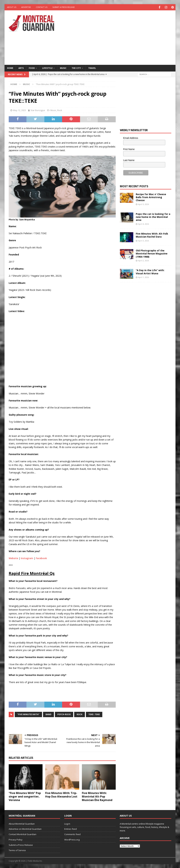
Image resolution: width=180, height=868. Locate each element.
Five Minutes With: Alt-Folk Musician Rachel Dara (152, 235)
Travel (92, 68)
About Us (12, 7)
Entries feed (70, 829)
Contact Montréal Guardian (23, 834)
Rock (60, 110)
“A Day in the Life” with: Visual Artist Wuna (150, 271)
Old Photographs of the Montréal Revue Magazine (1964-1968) (152, 253)
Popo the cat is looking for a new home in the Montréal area (153, 217)
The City (76, 68)
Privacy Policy (16, 839)
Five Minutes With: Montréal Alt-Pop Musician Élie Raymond (97, 796)
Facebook (41, 558)
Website (13, 558)
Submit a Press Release (64, 7)
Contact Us (42, 7)
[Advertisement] (121, 37)
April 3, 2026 (143, 240)
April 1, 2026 (143, 277)
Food (32, 68)
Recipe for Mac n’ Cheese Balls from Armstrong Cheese (151, 197)
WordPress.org (72, 839)
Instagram (27, 558)
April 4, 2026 (143, 224)
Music (63, 68)
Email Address (131, 138)
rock (80, 714)
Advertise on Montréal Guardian (25, 829)
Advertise (26, 7)
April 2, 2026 (143, 260)
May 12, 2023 (20, 110)
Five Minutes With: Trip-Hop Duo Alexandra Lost (61, 794)
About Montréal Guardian (22, 823)
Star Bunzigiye (38, 110)
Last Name (129, 160)
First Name (129, 149)
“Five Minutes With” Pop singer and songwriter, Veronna (25, 796)
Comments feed (72, 834)
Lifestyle (47, 68)
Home (10, 68)
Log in (67, 823)
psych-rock (64, 714)
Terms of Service (17, 850)
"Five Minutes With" (28, 714)
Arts (21, 68)
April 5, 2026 (143, 204)
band (48, 714)
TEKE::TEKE (94, 714)
